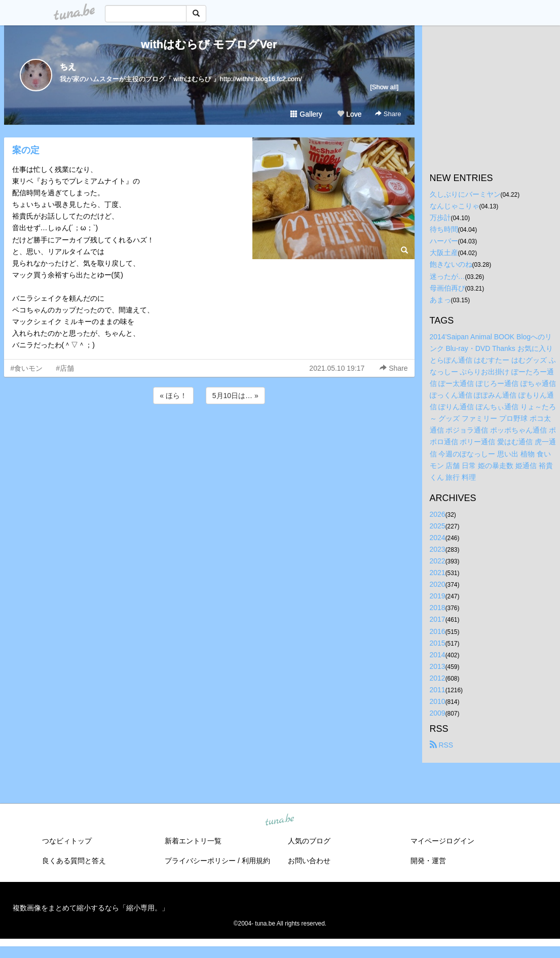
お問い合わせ (309, 861)
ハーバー (444, 241)
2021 (438, 573)
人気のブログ (309, 841)
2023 (438, 549)
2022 (438, 561)
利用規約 (256, 861)
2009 (438, 713)
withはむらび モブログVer (209, 44)
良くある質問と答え (74, 861)
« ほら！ (173, 396)
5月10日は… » (235, 396)
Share (388, 114)
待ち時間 (444, 229)
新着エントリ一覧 (193, 841)
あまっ (440, 300)
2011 (438, 690)
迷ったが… (447, 276)
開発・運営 (428, 861)
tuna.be (280, 821)
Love (349, 114)
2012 (438, 678)
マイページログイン (442, 841)
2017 (438, 619)
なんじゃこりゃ (455, 206)
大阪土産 (444, 253)
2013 (438, 666)
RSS (442, 745)
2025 (438, 526)
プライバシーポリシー (200, 861)
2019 (438, 596)
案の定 (26, 150)
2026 (438, 514)
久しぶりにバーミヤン (465, 194)
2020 (438, 584)
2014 (438, 655)
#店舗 (65, 368)
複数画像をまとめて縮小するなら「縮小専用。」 (91, 908)
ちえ (68, 67)
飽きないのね (451, 264)
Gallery (306, 114)
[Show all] (384, 87)
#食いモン (27, 368)
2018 (438, 608)
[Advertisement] (209, 434)
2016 (438, 631)
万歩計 (440, 218)
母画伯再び (447, 288)
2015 (438, 643)
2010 (438, 701)
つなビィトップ (67, 841)
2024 (438, 538)
